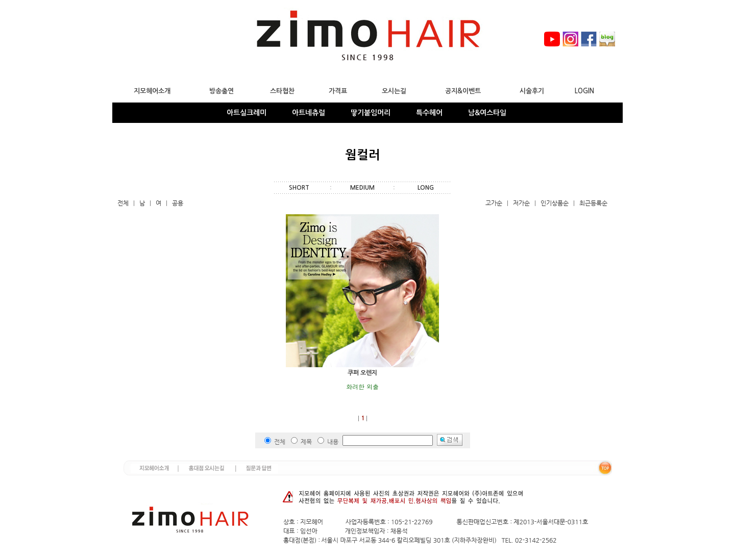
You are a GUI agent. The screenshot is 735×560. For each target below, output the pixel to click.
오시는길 (394, 91)
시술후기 (532, 91)
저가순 (521, 203)
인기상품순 (555, 203)
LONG (426, 188)
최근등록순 (593, 203)
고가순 (494, 203)
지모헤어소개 (152, 91)
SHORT (299, 188)
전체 (123, 203)
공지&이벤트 (463, 91)
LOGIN (584, 91)
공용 (178, 203)
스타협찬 (282, 91)
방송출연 (222, 91)
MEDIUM (362, 188)
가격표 (338, 91)
